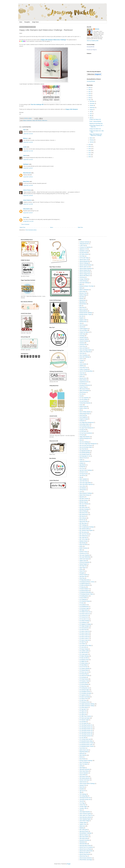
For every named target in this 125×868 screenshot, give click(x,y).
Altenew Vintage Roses (85, 274)
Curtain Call (82, 375)
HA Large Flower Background (86, 428)
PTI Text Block (83, 722)
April (91, 118)
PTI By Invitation (83, 598)
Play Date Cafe (83, 576)
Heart (81, 440)
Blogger (69, 864)
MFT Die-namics (83, 532)
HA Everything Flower (85, 426)
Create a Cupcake (84, 369)
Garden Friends (83, 407)
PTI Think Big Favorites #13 (86, 729)
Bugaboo (82, 318)
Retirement (82, 753)
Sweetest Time (83, 785)
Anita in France (27, 190)
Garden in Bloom (83, 408)
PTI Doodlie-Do (83, 605)
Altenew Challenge (84, 263)
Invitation (82, 463)
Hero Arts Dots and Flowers (86, 446)
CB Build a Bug (83, 338)
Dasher (81, 376)
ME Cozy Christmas (84, 504)
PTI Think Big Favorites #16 (86, 730)
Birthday (81, 299)
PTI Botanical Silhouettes (85, 592)
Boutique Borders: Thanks (86, 315)
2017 (90, 100)
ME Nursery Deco (84, 513)
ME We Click (82, 520)
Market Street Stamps (85, 495)
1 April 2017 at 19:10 (28, 160)
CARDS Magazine (84, 329)
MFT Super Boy (83, 538)
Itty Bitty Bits (82, 467)
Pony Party (82, 578)
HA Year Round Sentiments (86, 433)
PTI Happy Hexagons (84, 626)
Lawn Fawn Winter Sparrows (86, 484)
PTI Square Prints (84, 699)
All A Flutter (82, 256)
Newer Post (22, 227)
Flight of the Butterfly (84, 391)
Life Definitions (83, 488)
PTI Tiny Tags (83, 738)
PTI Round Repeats (84, 684)
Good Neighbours (84, 417)
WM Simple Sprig (84, 838)
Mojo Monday (83, 543)
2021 (90, 92)
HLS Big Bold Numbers (85, 451)
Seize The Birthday (84, 762)
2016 (90, 145)
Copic (81, 362)
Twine (81, 810)
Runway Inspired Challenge (86, 761)
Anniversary (82, 277)
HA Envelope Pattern (84, 424)
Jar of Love (82, 469)
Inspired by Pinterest (84, 461)
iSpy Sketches (83, 465)
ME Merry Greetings (84, 509)
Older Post (80, 227)
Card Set (82, 327)
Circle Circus (82, 346)
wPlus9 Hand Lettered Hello (86, 851)
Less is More (82, 486)
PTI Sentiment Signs (84, 690)
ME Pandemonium (84, 515)
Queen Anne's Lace (84, 750)
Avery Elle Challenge (84, 283)
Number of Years (83, 552)
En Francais (82, 384)
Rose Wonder (83, 759)
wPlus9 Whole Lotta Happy (86, 860)
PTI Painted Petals (84, 670)
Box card (82, 316)
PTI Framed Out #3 (84, 615)
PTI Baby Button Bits (84, 580)
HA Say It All (82, 430)
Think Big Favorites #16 (85, 800)
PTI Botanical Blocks (84, 591)
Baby (81, 284)
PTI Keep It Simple (84, 649)
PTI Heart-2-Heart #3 (84, 633)
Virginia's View (83, 824)
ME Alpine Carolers (84, 499)
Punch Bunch (83, 748)
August (91, 110)
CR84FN (82, 366)
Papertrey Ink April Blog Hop (96, 124)
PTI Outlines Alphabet (85, 669)
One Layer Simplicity (84, 555)
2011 (90, 155)
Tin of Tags (82, 803)
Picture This (82, 571)
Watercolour (45, 120)
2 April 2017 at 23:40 (28, 185)
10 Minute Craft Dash (84, 242)
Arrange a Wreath (84, 279)
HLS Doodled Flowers (85, 454)
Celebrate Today (83, 339)
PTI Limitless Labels (84, 651)
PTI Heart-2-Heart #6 (84, 637)
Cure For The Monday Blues (86, 371)
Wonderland (82, 842)
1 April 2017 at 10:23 (28, 134)
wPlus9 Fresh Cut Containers (86, 847)
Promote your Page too (92, 50)
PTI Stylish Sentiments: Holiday (87, 706)
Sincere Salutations (84, 773)
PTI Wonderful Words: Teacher (87, 746)
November (92, 103)
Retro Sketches (83, 755)
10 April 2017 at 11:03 (28, 221)
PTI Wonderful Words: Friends (87, 743)
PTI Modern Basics (84, 663)
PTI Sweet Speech (84, 707)
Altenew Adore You (84, 260)
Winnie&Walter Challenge (85, 833)
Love (81, 492)
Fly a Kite (82, 394)
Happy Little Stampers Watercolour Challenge (53, 40)
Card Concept (83, 325)
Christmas (82, 343)
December (92, 101)
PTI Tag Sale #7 (83, 709)
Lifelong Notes (83, 490)
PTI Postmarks (83, 677)
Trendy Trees (83, 805)
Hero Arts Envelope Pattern (86, 447)
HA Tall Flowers (83, 431)
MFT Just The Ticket (84, 534)
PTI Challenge (83, 600)
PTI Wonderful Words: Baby (86, 741)
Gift (80, 410)
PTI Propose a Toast (84, 681)
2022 (90, 89)
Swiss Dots (82, 787)
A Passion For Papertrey (85, 247)
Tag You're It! (83, 791)
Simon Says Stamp (84, 771)
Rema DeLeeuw (27, 173)
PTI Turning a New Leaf (85, 739)
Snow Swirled (83, 775)
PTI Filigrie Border (84, 610)
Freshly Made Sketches (85, 403)
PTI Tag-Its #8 (83, 715)
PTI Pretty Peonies (84, 679)
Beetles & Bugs (83, 295)
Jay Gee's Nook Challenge (86, 470)
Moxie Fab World (83, 545)
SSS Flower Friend (84, 777)
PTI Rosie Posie (83, 683)
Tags (81, 792)
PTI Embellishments (84, 607)
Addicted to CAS (83, 249)
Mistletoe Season (84, 541)
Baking (81, 288)
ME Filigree (82, 506)
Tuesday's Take (83, 808)
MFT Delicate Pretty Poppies (86, 530)
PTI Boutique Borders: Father (86, 594)
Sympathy (82, 789)
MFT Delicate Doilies (84, 529)
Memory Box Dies (84, 522)
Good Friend (82, 415)
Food (81, 396)
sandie (25, 147)
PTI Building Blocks (84, 596)
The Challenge (83, 794)
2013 (90, 151)
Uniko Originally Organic (85, 819)
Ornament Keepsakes (85, 562)
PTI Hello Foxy (83, 642)
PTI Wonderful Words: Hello (86, 745)
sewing (81, 766)
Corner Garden (83, 364)
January (92, 142)
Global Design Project (85, 414)
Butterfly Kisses (83, 322)
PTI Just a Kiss (83, 647)
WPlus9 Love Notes (84, 853)
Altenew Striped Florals (85, 272)
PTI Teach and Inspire (85, 718)
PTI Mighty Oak (83, 661)
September (92, 108)
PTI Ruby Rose (83, 686)
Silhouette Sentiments (85, 769)
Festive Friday (83, 387)
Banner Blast (83, 292)
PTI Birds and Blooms (85, 585)
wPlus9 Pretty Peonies (85, 854)
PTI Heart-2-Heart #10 (85, 631)
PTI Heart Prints (83, 630)
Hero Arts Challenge (84, 442)
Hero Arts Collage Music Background (88, 444)
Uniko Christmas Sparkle (85, 814)
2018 (90, 98)
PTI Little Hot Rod (84, 653)
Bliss (81, 306)
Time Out (82, 801)
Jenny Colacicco (27, 200)
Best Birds (82, 297)
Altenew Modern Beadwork (86, 268)
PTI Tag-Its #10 (83, 711)
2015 (90, 147)
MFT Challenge (83, 525)
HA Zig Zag (82, 435)
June (91, 114)
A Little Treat (82, 245)
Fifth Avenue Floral (84, 389)
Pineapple (82, 573)
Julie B (25, 156)
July (91, 112)
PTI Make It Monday (84, 656)
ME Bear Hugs (83, 502)
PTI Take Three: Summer (85, 716)
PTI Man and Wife (84, 658)
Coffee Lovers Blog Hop (85, 352)
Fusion (81, 405)
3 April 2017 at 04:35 (28, 195)
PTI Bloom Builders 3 (84, 589)
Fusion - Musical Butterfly (95, 121)
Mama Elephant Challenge (86, 493)
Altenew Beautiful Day (85, 261)
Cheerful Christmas (84, 341)
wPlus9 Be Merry (83, 844)
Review (81, 757)
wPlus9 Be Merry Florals (85, 846)
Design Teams (35, 22)
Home (21, 22)
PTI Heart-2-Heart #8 (84, 640)
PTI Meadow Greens (84, 660)
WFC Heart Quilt (83, 830)
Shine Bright (82, 768)
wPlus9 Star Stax (83, 856)
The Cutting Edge (84, 796)
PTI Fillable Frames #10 (85, 612)
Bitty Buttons (82, 302)
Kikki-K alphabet (83, 479)
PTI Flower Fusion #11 (85, 614)
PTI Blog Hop (83, 587)
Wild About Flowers (84, 831)
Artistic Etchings (83, 281)
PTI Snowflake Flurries (85, 692)
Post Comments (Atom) (31, 230)
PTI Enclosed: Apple (84, 608)
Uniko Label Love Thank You (86, 815)
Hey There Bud (83, 449)
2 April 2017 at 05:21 (28, 177)
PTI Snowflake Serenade (85, 693)
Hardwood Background (85, 438)
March (91, 138)
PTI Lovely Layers (84, 654)
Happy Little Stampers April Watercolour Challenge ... (96, 135)
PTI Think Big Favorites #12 (86, 727)
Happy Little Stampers (72, 109)
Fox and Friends (83, 401)
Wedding (82, 828)
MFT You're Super (84, 539)
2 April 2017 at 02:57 (28, 168)
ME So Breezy (83, 518)
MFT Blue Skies (83, 523)
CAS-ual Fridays (83, 330)
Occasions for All (83, 553)
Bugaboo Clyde (83, 320)
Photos (81, 569)
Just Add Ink (82, 476)
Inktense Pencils (83, 458)
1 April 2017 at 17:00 (28, 151)
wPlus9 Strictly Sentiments (86, 858)
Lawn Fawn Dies (83, 481)
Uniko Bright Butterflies (85, 812)
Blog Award (82, 307)
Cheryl (25, 217)
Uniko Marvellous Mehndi (85, 817)
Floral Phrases (83, 392)
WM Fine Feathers (84, 835)
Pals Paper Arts (83, 566)
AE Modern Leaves (84, 251)
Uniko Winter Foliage (84, 821)
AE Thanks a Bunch (84, 254)
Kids (81, 477)
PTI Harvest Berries (84, 628)
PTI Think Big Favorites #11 (86, 725)
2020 (90, 94)
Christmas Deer (83, 345)
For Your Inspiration (84, 398)
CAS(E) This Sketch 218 (95, 129)
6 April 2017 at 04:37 (28, 213)
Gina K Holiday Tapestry (85, 412)
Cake (81, 323)
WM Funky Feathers (84, 837)
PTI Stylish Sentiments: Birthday (87, 704)
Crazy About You (83, 368)
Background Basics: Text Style (87, 286)
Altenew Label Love (84, 267)
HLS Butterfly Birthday (85, 453)
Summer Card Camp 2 (85, 780)
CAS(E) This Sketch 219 (95, 119)
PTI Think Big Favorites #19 (86, 732)
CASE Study (82, 334)
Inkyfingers (26, 164)
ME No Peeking (83, 511)
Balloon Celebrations (28, 120)
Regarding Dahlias (84, 752)
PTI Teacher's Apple (84, 720)
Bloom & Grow (83, 309)
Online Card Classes (84, 559)
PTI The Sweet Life (84, 723)
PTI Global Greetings (84, 621)
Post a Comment (25, 224)
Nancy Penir (26, 182)
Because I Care (83, 293)
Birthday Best (83, 300)
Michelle (97, 29)
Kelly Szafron (26, 209)
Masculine (82, 497)
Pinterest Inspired (84, 575)
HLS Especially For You (85, 456)
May (91, 116)
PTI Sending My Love (85, 688)
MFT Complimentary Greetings (87, 527)
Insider (81, 460)
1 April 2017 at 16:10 (28, 142)
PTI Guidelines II (83, 623)
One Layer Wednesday (85, 557)
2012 (90, 153)
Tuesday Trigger (83, 807)
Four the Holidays (84, 399)
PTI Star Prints (83, 700)
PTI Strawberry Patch (84, 702)
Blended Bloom (83, 304)
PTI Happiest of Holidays (85, 624)
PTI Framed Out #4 (84, 617)
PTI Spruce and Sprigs (85, 697)
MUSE (81, 546)
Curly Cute (82, 373)
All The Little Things (84, 258)
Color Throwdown (84, 355)
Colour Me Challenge (84, 357)
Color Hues (82, 353)
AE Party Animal (83, 253)
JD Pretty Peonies (84, 474)
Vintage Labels (83, 823)
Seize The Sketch (84, 764)
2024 (90, 88)
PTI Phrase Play (83, 674)
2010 (90, 157)
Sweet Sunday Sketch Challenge (87, 784)
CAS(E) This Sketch (84, 332)
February (92, 140)
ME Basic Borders (84, 500)
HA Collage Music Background (87, 422)
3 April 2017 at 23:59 (28, 204)
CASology (82, 336)
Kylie (24, 130)
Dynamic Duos (83, 378)
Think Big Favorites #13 (85, 798)
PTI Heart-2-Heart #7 (84, 638)
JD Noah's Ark (83, 472)
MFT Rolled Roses (84, 536)
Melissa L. (26, 138)
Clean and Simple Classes (86, 350)
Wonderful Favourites (84, 840)
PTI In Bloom (83, 644)
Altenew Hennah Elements (86, 265)
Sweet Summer (83, 782)
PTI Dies (82, 603)
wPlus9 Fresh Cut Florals (85, 849)
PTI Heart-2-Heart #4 (84, 635)
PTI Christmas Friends (85, 601)
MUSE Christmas (84, 548)
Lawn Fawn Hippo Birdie (85, 483)
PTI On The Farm (84, 667)
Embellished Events (84, 382)
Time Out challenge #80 (37, 104)
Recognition (27, 22)
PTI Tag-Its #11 (83, 713)
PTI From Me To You (84, 619)
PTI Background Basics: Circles (87, 582)
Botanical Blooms (84, 311)
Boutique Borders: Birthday (86, 313)
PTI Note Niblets (83, 665)
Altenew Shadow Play (85, 270)
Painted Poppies (83, 564)
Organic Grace (83, 561)
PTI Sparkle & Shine (84, 695)
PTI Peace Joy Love (84, 672)
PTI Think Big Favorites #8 (86, 736)
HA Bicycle (82, 421)
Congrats (82, 361)
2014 (90, 149)
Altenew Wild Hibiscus (85, 276)
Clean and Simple (84, 348)
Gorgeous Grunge (84, 419)
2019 (90, 96)
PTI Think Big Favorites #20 (86, 734)
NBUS (81, 550)
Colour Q (82, 359)
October (92, 105)
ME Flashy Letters (84, 507)
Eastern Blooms (83, 380)
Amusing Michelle (91, 47)
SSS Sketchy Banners (85, 778)
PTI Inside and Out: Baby (85, 646)
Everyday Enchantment (85, 385)
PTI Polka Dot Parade (85, 676)
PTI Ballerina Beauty (84, 584)
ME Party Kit (82, 516)
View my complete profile (93, 41)
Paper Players (83, 568)
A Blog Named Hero (84, 244)
